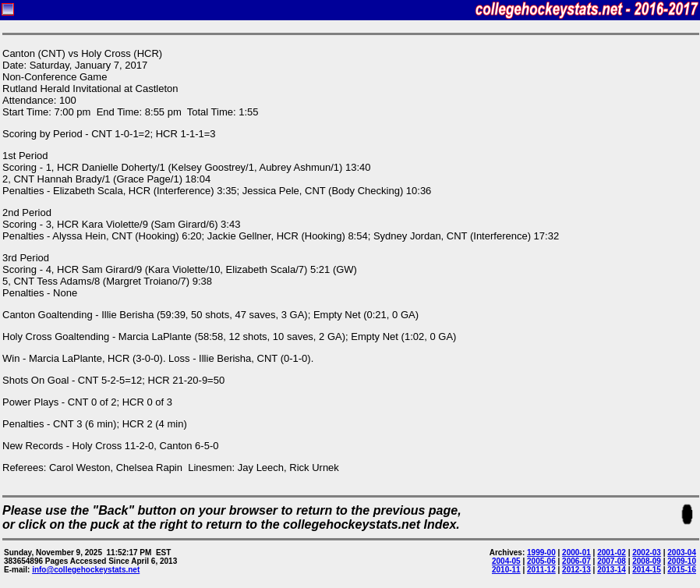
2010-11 (506, 570)
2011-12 (541, 570)
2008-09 (647, 561)
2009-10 (682, 561)
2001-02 (612, 553)
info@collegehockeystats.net (86, 570)
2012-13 (576, 570)
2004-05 (506, 561)
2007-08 (612, 561)
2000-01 (576, 553)
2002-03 (647, 553)
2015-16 (682, 570)
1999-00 (541, 553)
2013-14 (612, 570)
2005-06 (541, 561)
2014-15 (647, 570)
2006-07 (576, 561)
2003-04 (682, 553)
